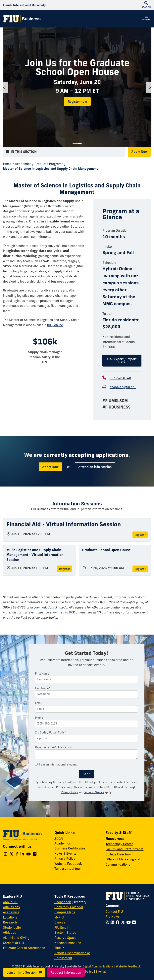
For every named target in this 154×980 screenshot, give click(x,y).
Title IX (59, 948)
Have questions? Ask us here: (54, 747)
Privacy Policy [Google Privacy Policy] (70, 792)
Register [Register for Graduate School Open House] (140, 569)
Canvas (60, 922)
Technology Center (119, 844)
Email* (39, 703)
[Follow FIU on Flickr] (135, 922)
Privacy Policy (64, 787)
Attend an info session (95, 467)
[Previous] (4, 87)
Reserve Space (65, 938)
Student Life (12, 927)
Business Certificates (70, 848)
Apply (59, 838)
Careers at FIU (13, 943)
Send (87, 774)
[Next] (150, 87)
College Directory (118, 854)
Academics (23, 164)
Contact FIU (114, 912)
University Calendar (69, 907)
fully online (55, 325)
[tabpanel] (77, 87)
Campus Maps (65, 912)
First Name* (43, 674)
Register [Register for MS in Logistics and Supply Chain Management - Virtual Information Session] (65, 569)
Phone (39, 718)
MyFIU (59, 917)
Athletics (9, 932)
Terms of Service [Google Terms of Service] (94, 792)
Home (7, 164)
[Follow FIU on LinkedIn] (113, 922)
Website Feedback (68, 864)
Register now (77, 101)
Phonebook (63, 902)
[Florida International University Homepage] (24, 5)
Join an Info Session (24, 972)
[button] (146, 18)
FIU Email (61, 927)
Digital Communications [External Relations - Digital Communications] (98, 966)
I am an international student (56, 764)
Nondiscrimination (68, 943)
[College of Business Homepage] (22, 19)
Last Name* (43, 688)
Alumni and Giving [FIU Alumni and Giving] (16, 938)
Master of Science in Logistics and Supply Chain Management (51, 169)
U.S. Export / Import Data (122, 361)
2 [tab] (79, 143)
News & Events (65, 853)
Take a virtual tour (68, 869)
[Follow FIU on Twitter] (124, 922)
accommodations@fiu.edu (49, 607)
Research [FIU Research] (10, 922)
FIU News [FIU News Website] (113, 917)
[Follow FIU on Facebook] (118, 922)
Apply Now (139, 152)
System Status (65, 932)
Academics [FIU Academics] (11, 912)
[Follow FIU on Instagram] (108, 922)
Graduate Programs (49, 164)
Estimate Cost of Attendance (24, 948)
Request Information (66, 972)
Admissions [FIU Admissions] (11, 907)
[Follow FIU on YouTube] (129, 922)
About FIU (10, 902)
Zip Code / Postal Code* (51, 732)
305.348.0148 (120, 378)
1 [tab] (75, 143)
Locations (10, 917)
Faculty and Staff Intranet (125, 849)
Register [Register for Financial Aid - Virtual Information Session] (140, 535)
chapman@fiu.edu (123, 387)
